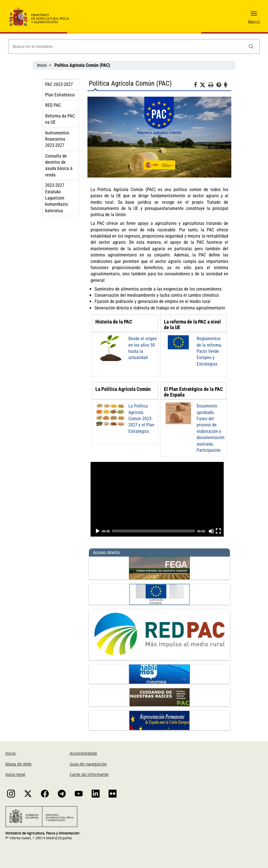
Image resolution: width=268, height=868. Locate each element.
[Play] (98, 531)
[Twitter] (204, 85)
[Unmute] (211, 531)
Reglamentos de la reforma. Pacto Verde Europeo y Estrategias (209, 351)
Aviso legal (15, 774)
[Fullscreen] (218, 531)
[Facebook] (197, 86)
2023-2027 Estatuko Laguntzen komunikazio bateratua (57, 198)
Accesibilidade (83, 753)
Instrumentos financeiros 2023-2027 (57, 139)
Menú (254, 22)
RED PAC (53, 105)
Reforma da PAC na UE (60, 119)
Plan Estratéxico (60, 95)
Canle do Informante (89, 774)
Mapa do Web (18, 764)
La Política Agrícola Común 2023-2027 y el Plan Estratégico (141, 419)
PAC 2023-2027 (59, 84)
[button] (254, 15)
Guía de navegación (88, 764)
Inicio (42, 65)
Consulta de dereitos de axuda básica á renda (59, 165)
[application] (157, 499)
